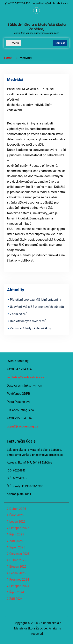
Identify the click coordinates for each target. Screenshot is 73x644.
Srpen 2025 (17, 547)
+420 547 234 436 (19, 3)
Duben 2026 (18, 509)
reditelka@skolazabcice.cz (52, 3)
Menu (13, 43)
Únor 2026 (16, 515)
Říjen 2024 (17, 592)
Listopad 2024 (19, 586)
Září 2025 (16, 541)
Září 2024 (16, 599)
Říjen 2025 (17, 534)
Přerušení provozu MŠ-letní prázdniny (36, 300)
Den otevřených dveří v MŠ (28, 321)
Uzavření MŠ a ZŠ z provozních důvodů (37, 307)
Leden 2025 (17, 573)
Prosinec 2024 (19, 580)
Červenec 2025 (19, 554)
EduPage (60, 43)
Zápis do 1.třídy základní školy (31, 328)
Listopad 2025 (19, 528)
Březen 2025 (18, 567)
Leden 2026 (17, 522)
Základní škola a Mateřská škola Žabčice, (37, 27)
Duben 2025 (18, 560)
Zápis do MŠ (19, 314)
